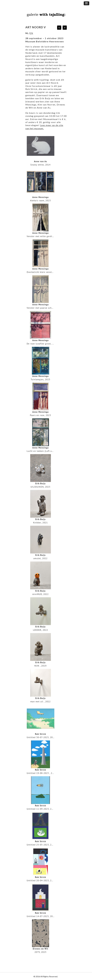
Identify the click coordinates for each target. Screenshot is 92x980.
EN (31, 33)
